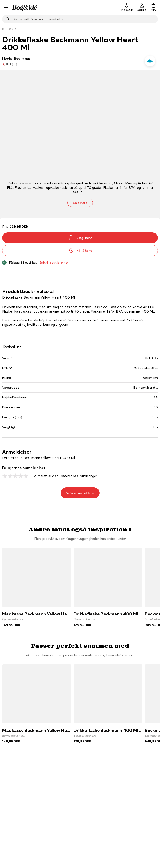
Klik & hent (80, 251)
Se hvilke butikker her (54, 263)
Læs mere (80, 203)
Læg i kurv (80, 238)
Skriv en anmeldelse (80, 493)
